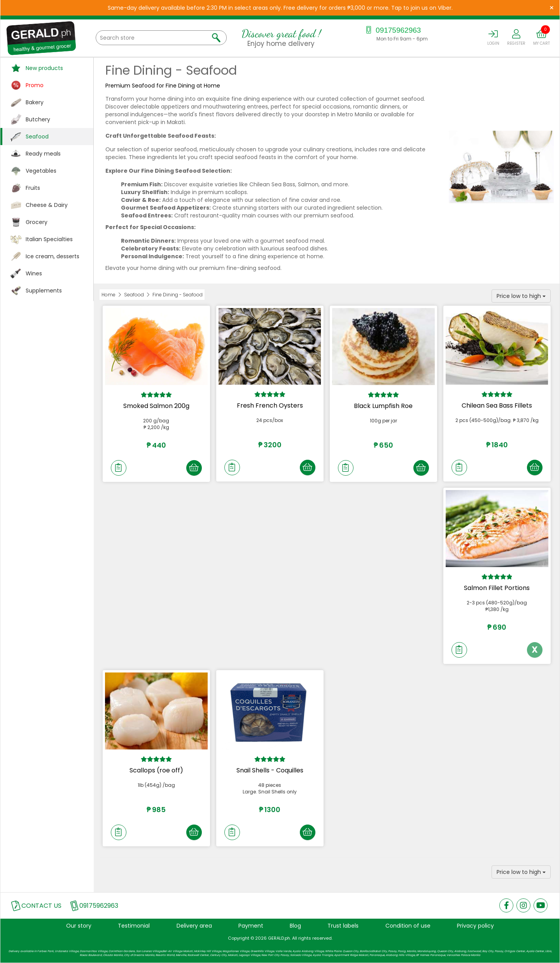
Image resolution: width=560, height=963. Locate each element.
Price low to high (521, 296)
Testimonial (134, 926)
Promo (35, 85)
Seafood (37, 137)
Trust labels (343, 926)
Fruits (33, 188)
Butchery (38, 119)
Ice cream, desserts (52, 256)
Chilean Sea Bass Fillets (497, 405)
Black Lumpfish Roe (383, 406)
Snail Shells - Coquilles (270, 770)
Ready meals (43, 154)
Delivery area (194, 926)
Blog (295, 926)
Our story (79, 926)
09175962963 (393, 30)
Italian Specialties (49, 239)
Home (108, 295)
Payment (251, 926)
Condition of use (408, 926)
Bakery (35, 102)
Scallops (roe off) (156, 770)
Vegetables (41, 171)
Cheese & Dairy (47, 205)
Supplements (44, 291)
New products (44, 68)
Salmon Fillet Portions (497, 588)
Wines (34, 273)
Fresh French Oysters (270, 405)
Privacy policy (475, 926)
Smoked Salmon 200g (156, 406)
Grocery (37, 222)
